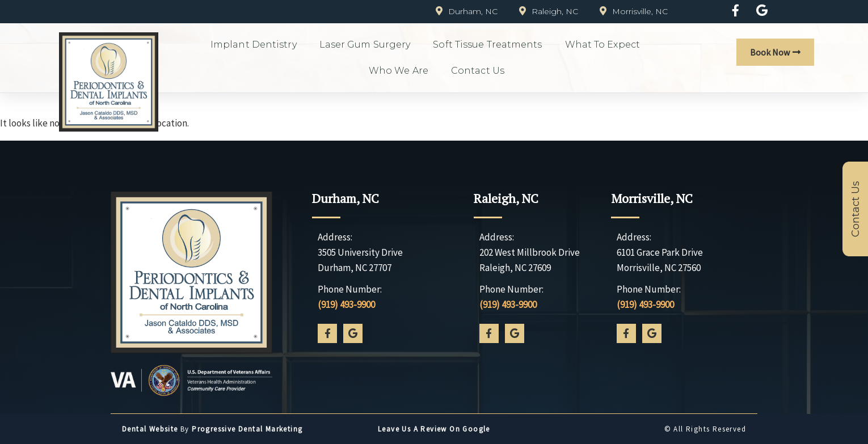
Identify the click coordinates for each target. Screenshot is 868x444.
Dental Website (150, 429)
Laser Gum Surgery (365, 45)
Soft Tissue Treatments (487, 45)
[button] (775, 52)
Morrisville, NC (652, 198)
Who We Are (399, 71)
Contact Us (478, 71)
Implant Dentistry (254, 45)
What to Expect (602, 45)
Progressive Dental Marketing (247, 429)
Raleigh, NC (506, 198)
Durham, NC (345, 198)
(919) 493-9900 (346, 305)
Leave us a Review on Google (434, 429)
